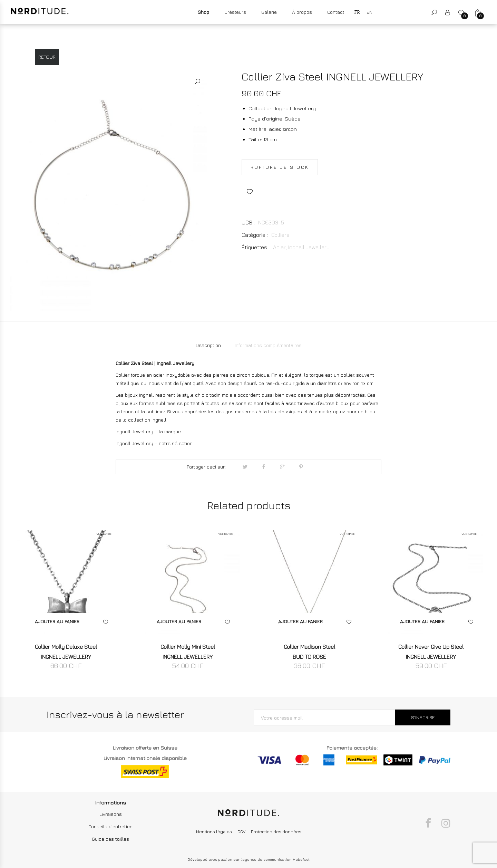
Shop (203, 12)
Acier (279, 247)
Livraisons (111, 814)
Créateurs (235, 12)
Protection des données (276, 832)
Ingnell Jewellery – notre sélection (154, 443)
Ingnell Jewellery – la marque (148, 431)
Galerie (269, 12)
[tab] (208, 345)
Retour (47, 57)
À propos (302, 12)
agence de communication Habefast (276, 859)
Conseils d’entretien (110, 826)
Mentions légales (214, 832)
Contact (336, 12)
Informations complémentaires (268, 345)
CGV (241, 832)
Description (208, 345)
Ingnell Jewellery (309, 247)
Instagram (446, 823)
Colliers (280, 235)
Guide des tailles (110, 839)
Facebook (428, 823)
